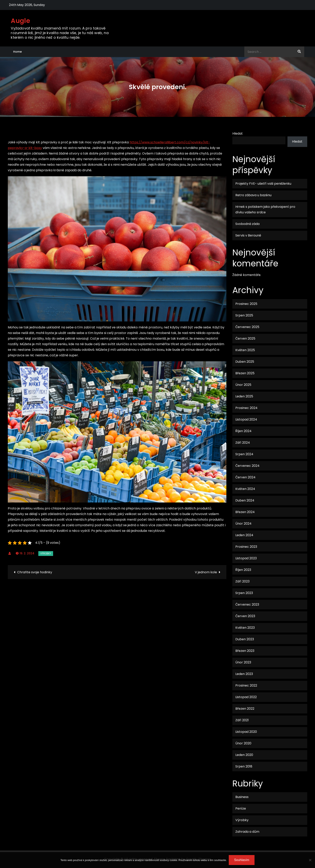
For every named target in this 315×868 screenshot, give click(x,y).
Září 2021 (242, 720)
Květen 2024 (245, 489)
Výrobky (46, 553)
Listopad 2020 (246, 732)
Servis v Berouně (248, 235)
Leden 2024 (244, 535)
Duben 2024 (245, 500)
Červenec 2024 (247, 466)
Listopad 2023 (246, 558)
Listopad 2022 (246, 697)
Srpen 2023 (244, 593)
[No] (310, 860)
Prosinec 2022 (246, 685)
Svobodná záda (247, 224)
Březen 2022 (245, 709)
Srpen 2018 (244, 766)
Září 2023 (242, 581)
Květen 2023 (245, 628)
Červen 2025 (245, 338)
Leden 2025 (244, 396)
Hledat (238, 134)
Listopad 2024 (246, 419)
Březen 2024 (245, 512)
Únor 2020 (243, 743)
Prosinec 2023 (246, 547)
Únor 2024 (243, 524)
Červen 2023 (245, 616)
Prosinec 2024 (246, 408)
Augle (20, 21)
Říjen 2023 (243, 570)
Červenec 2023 (247, 604)
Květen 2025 (245, 350)
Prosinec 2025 (246, 304)
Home (17, 52)
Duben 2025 (245, 362)
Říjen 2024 (243, 431)
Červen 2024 (245, 477)
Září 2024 (243, 443)
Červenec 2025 (247, 327)
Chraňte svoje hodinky (35, 572)
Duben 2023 (245, 639)
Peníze (241, 808)
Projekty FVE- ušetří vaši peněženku (263, 184)
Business (242, 797)
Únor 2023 (243, 662)
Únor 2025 (243, 385)
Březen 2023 (245, 651)
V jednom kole (206, 572)
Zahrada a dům (247, 832)
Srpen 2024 (244, 454)
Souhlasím (242, 860)
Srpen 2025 (244, 315)
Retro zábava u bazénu (253, 195)
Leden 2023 (244, 674)
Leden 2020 (244, 755)
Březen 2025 (245, 373)
